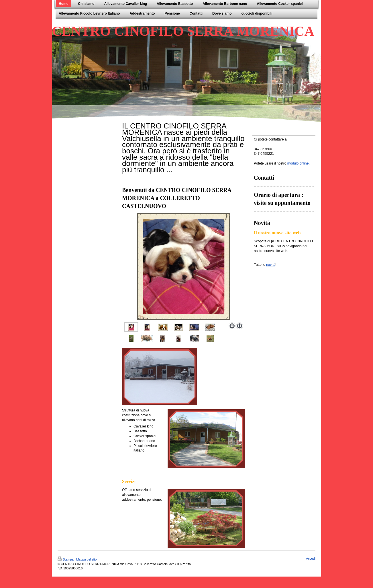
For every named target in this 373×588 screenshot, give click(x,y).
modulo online (298, 163)
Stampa (66, 559)
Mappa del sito (87, 559)
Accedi (311, 559)
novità (271, 265)
